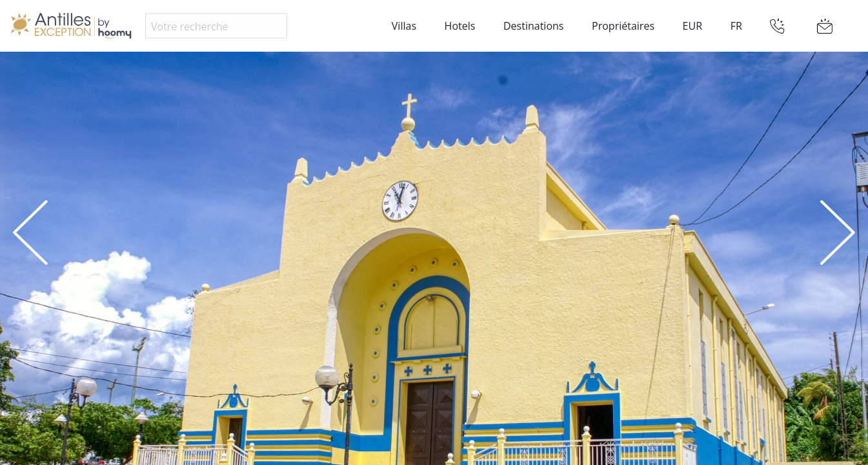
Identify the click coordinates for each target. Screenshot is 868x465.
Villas (404, 26)
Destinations (533, 26)
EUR (692, 26)
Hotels (460, 26)
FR (736, 26)
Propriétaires (623, 26)
